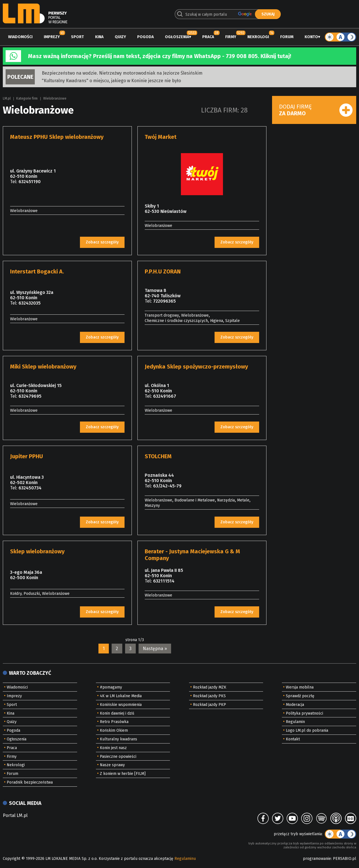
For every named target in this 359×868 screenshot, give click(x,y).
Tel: (14, 182)
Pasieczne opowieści (118, 757)
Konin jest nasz (113, 748)
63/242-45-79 (167, 486)
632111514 (164, 581)
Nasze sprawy (112, 765)
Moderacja (295, 705)
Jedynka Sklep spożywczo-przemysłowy (196, 367)
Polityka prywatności (304, 713)
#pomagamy (111, 687)
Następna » (155, 649)
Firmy (231, 37)
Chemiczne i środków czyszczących (176, 321)
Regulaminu (185, 859)
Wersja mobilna (300, 687)
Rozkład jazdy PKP (210, 705)
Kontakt (293, 739)
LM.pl (7, 98)
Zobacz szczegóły (102, 242)
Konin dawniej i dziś (117, 713)
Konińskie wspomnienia (121, 705)
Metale (243, 500)
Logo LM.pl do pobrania (307, 730)
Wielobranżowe (55, 98)
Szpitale (233, 321)
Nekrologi (258, 37)
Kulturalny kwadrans (118, 739)
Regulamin (295, 722)
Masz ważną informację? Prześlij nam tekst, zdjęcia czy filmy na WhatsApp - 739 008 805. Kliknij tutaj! (160, 56)
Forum (287, 37)
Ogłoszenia (177, 37)
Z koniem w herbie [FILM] (123, 774)
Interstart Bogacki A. (37, 271)
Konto (311, 37)
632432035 (30, 303)
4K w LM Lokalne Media (121, 696)
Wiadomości (20, 37)
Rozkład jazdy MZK (210, 687)
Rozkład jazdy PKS (209, 696)
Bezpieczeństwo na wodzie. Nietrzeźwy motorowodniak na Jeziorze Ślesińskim (122, 73)
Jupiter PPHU (27, 456)
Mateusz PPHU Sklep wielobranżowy (57, 137)
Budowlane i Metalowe (195, 500)
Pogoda (145, 37)
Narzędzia (226, 500)
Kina (99, 37)
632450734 (30, 488)
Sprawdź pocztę (300, 696)
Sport (77, 37)
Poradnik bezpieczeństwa (30, 782)
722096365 (164, 301)
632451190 (30, 182)
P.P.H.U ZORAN (163, 271)
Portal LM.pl (15, 815)
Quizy (120, 37)
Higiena (217, 321)
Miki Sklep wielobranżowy (43, 367)
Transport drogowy (162, 315)
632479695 (30, 396)
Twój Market (161, 137)
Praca (208, 37)
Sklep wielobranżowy (37, 551)
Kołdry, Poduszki (25, 594)
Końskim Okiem (114, 730)
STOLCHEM (158, 456)
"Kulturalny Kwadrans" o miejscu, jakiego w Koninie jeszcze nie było (111, 81)
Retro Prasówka (114, 722)
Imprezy (52, 37)
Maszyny (152, 506)
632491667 (165, 396)
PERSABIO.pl (345, 859)
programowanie (317, 859)
